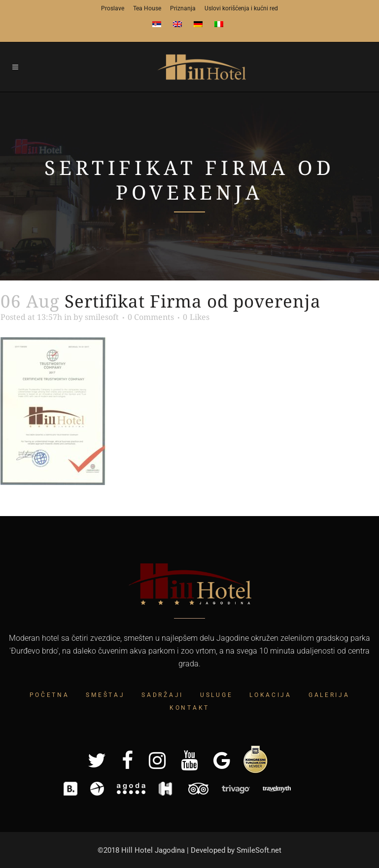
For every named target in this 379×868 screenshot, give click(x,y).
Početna (50, 695)
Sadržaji (162, 695)
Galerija (329, 695)
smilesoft (102, 317)
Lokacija (271, 695)
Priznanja (183, 8)
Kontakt (189, 708)
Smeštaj (105, 695)
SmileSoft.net (259, 850)
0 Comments (151, 317)
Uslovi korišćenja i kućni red (241, 8)
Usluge (216, 695)
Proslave (113, 8)
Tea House (147, 8)
